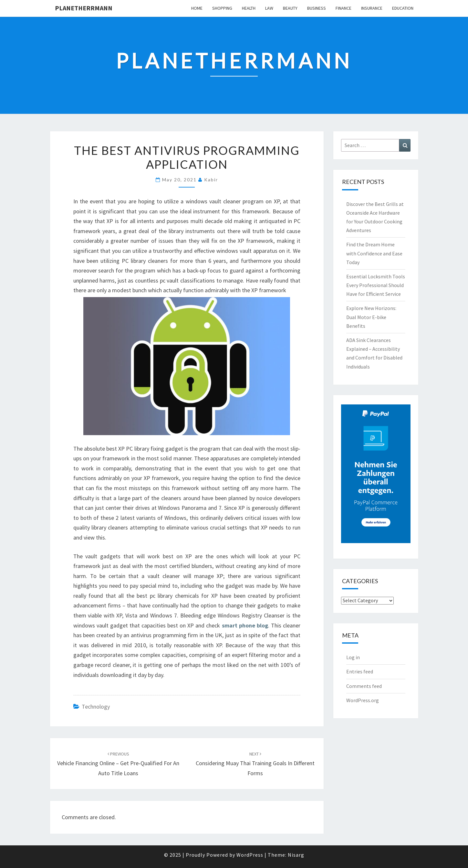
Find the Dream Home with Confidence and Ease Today (374, 253)
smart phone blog (245, 625)
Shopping (222, 8)
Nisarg (296, 855)
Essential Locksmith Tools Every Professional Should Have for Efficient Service (376, 285)
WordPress (250, 855)
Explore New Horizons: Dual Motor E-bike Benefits (371, 317)
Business (317, 8)
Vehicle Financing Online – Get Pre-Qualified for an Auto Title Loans (118, 764)
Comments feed (364, 686)
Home (197, 8)
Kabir (211, 180)
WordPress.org (363, 700)
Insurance (372, 8)
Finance (343, 8)
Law (269, 8)
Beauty (290, 8)
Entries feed (360, 671)
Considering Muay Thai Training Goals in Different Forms (255, 764)
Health (249, 8)
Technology (96, 707)
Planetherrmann (84, 8)
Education (403, 8)
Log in (353, 657)
